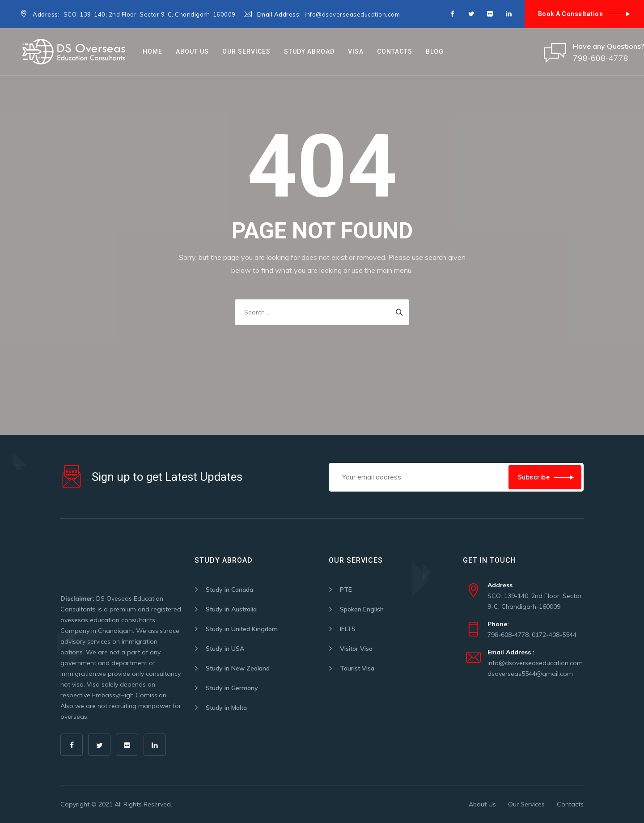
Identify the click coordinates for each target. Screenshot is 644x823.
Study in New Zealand (238, 668)
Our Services (246, 51)
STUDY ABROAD (309, 51)
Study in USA (225, 649)
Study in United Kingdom (242, 629)
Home (153, 51)
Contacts (395, 51)
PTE (346, 590)
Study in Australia (231, 609)
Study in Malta (226, 708)
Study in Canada (229, 590)
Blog (435, 51)
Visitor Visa (356, 649)
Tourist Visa (357, 668)
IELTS (348, 629)
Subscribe (534, 477)
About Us (192, 51)
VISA (356, 51)
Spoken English (362, 609)
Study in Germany (232, 688)
